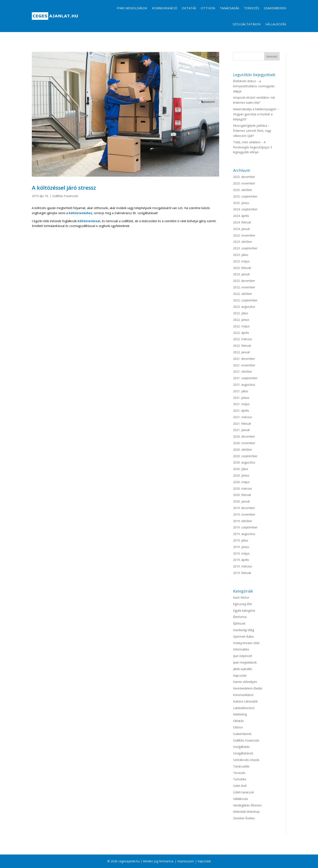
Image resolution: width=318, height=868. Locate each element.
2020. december (244, 436)
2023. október (243, 242)
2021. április (241, 410)
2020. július (241, 469)
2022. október (243, 294)
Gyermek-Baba (243, 636)
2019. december (244, 508)
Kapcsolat (240, 675)
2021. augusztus (244, 385)
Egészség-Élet (243, 604)
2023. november (244, 235)
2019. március (243, 566)
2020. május (241, 482)
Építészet (239, 623)
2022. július (241, 313)
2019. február (242, 573)
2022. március (243, 339)
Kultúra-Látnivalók (245, 701)
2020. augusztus (244, 462)
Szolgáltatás (241, 747)
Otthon (208, 8)
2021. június (241, 398)
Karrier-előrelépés (245, 682)
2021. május (241, 404)
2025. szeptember (245, 196)
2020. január (242, 501)
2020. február (242, 495)
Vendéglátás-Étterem (247, 805)
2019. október (243, 521)
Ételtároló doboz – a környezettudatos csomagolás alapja (254, 86)
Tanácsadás (229, 8)
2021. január (242, 430)
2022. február (242, 346)
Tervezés (252, 8)
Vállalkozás (276, 24)
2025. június (241, 203)
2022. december (244, 281)
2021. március (243, 417)
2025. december (244, 177)
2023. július (241, 255)
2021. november (244, 365)
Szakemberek (275, 8)
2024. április (241, 216)
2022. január (242, 352)
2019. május (241, 553)
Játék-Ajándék (242, 669)
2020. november (244, 443)
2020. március (243, 488)
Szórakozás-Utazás (246, 760)
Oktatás (189, 8)
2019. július (241, 540)
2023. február (242, 268)
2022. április (241, 333)
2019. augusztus (244, 534)
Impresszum (186, 861)
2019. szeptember (245, 527)
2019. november (244, 514)
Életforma (240, 617)
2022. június (241, 320)
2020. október (243, 449)
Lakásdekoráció (244, 708)
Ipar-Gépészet (243, 656)
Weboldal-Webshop (246, 812)
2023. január (242, 274)
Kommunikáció (165, 8)
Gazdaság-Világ (244, 630)
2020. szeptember (245, 456)
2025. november (244, 183)
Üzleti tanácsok (244, 792)
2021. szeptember (245, 378)
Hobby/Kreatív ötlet (246, 643)
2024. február (242, 222)
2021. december (244, 359)
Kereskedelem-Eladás (248, 688)
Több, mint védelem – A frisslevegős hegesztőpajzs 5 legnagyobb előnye (253, 147)
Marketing (240, 714)
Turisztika (240, 779)
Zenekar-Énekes (244, 818)
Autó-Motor (241, 597)
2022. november (244, 287)
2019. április (241, 560)
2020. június (241, 475)
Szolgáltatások (247, 24)
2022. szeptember (245, 300)
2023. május (241, 261)
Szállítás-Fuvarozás (65, 196)
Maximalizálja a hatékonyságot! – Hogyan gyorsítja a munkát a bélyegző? (256, 114)
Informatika (241, 649)
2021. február (242, 424)
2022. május (241, 326)
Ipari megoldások (132, 8)
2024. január (242, 229)
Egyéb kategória (244, 611)
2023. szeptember (245, 248)
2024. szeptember (245, 209)
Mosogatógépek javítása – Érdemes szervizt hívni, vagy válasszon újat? (252, 131)
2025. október (243, 190)
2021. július (241, 391)
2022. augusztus (244, 307)
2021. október (243, 372)
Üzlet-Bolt (240, 786)
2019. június (241, 547)
